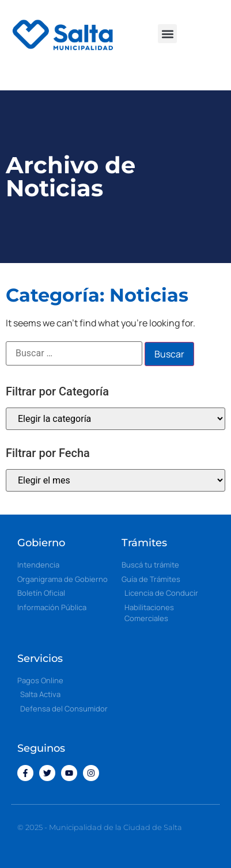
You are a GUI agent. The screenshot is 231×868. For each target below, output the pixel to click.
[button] (167, 34)
